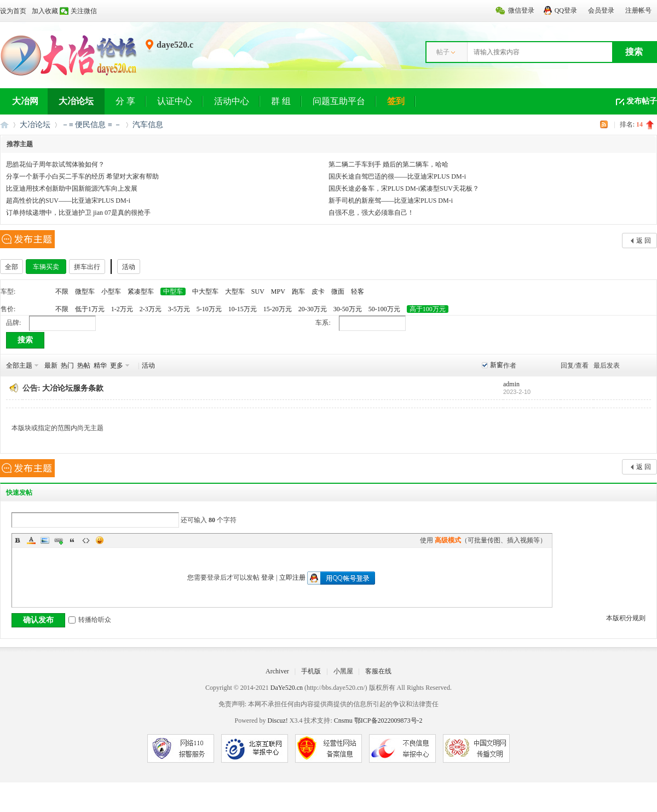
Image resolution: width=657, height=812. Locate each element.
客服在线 (378, 671)
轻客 (358, 291)
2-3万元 (151, 309)
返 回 (644, 241)
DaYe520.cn (287, 688)
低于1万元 (90, 309)
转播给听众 (90, 620)
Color (31, 540)
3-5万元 (179, 309)
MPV (278, 291)
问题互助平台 (339, 101)
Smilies (100, 540)
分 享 (125, 101)
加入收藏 (45, 11)
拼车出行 (87, 267)
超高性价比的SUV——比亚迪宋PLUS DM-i (68, 201)
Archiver (277, 671)
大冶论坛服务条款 (73, 388)
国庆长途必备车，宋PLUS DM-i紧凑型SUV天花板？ (404, 188)
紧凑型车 (141, 291)
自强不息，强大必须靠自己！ (371, 213)
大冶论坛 (76, 101)
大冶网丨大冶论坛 (4, 125)
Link (59, 540)
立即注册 (292, 577)
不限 (62, 291)
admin (511, 384)
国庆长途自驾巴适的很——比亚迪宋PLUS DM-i (397, 176)
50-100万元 (384, 309)
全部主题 (19, 365)
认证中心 (175, 101)
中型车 (173, 291)
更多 (117, 365)
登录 (268, 577)
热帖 (84, 365)
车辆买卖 (46, 267)
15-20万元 (278, 309)
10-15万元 (243, 309)
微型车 (85, 291)
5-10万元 (209, 309)
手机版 (311, 671)
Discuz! (277, 720)
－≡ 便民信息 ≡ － (91, 125)
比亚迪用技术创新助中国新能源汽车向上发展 (72, 188)
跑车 (298, 291)
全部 (11, 267)
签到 (396, 101)
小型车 (111, 291)
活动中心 (232, 101)
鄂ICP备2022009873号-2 (388, 720)
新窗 (497, 365)
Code (86, 540)
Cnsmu (344, 720)
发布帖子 (642, 101)
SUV (258, 291)
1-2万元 (122, 309)
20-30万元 (313, 309)
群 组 (281, 101)
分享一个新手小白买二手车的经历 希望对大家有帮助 (82, 176)
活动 (129, 267)
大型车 (235, 291)
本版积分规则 (626, 618)
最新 (51, 365)
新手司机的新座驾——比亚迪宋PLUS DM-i (391, 201)
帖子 (443, 52)
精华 (100, 365)
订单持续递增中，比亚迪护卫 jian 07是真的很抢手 (78, 213)
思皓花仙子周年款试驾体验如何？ (55, 164)
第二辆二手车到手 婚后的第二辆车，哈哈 (388, 164)
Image (45, 540)
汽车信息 (148, 125)
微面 (338, 291)
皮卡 (318, 291)
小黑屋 (343, 671)
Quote (72, 540)
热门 (67, 365)
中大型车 (205, 291)
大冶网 (25, 101)
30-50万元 (348, 309)
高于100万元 (428, 309)
